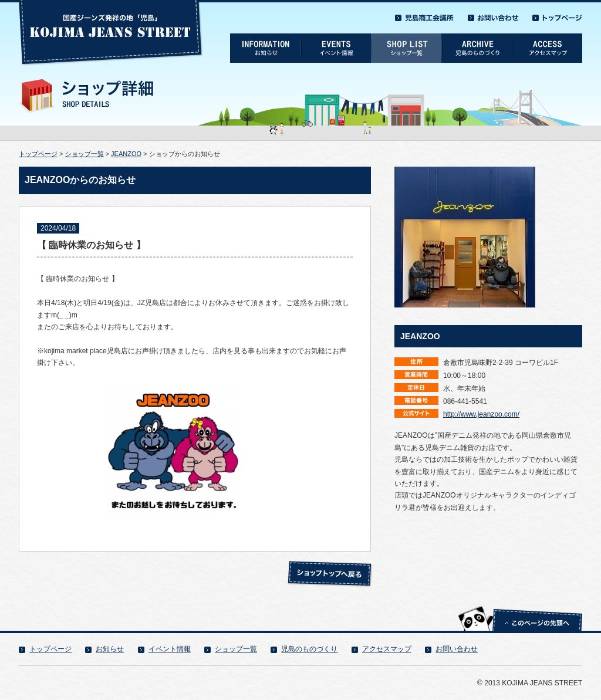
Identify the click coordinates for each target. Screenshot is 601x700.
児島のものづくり (309, 649)
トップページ (38, 154)
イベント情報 (170, 649)
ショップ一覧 (85, 154)
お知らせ (110, 649)
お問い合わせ (457, 649)
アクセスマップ (387, 649)
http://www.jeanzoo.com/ (481, 414)
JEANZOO (126, 154)
